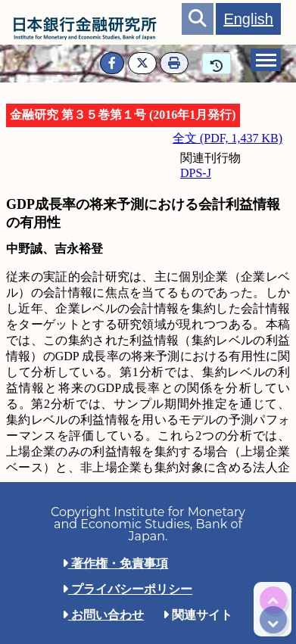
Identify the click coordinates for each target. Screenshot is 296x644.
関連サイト (198, 615)
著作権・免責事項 (115, 563)
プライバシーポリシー (127, 589)
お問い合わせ (103, 615)
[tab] (266, 60)
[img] (273, 600)
